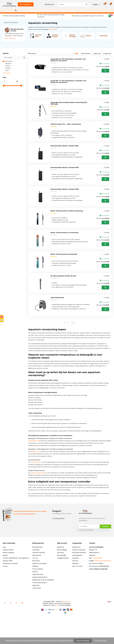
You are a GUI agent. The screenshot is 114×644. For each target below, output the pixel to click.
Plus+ (69, 618)
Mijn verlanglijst (62, 571)
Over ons (36, 574)
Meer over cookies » (101, 641)
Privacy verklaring (38, 585)
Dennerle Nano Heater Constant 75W (65, 198)
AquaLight (7, 65)
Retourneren (37, 577)
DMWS (64, 618)
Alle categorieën (26, 4)
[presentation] (107, 43)
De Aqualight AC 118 (34, 457)
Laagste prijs (97, 55)
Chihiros (6, 67)
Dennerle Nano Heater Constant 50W (65, 175)
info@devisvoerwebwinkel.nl (103, 577)
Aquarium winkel (8, 577)
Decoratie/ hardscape (38, 11)
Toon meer (53, 31)
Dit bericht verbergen (83, 641)
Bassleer (5, 571)
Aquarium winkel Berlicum (41, 593)
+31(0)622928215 (58, 535)
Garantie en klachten (39, 569)
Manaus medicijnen (9, 569)
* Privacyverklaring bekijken (86, 546)
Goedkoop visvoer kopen (10, 580)
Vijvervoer (73, 11)
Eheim (6, 72)
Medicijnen (82, 11)
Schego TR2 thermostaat (38, 489)
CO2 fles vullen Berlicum (40, 599)
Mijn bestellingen (63, 566)
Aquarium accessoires (21, 11)
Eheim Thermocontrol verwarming (64, 267)
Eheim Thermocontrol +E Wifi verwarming (67, 221)
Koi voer (5, 582)
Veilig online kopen (39, 590)
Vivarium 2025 (37, 604)
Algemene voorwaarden (40, 580)
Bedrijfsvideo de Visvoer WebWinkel (44, 596)
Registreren (61, 563)
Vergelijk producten (63, 574)
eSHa (4, 563)
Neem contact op (10, 39)
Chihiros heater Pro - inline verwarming (66, 130)
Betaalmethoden (38, 563)
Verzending (36, 566)
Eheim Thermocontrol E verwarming (64, 244)
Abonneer (105, 542)
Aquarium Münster (9, 566)
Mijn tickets (61, 569)
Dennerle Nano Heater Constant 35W (65, 153)
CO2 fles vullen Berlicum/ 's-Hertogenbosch (16, 574)
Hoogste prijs (107, 55)
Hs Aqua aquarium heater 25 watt (63, 290)
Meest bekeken (86, 55)
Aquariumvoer (7, 11)
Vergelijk (105, 61)
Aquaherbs (64, 11)
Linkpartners (37, 601)
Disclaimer (36, 582)
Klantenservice (49, 4)
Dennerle (7, 69)
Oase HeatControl (57, 313)
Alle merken (8, 62)
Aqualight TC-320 (36, 468)
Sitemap (36, 588)
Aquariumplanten (53, 11)
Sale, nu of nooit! (93, 11)
